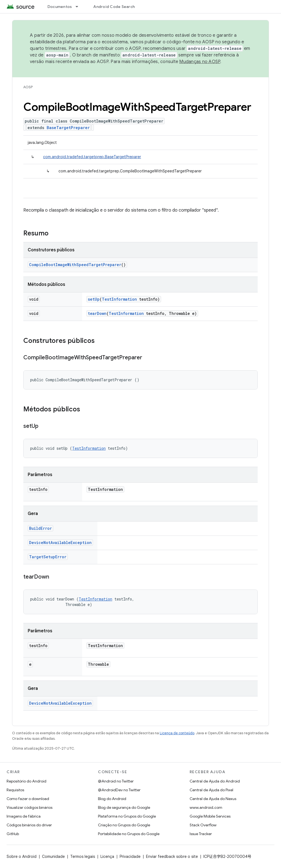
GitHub (13, 834)
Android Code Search (114, 7)
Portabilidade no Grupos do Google (129, 834)
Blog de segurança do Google (124, 807)
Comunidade (53, 856)
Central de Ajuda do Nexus (213, 799)
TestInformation (119, 299)
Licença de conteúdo (177, 733)
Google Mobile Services (210, 816)
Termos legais (83, 856)
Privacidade (130, 856)
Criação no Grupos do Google (124, 825)
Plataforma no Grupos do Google (127, 816)
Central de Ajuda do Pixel (211, 790)
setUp (94, 299)
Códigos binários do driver (29, 825)
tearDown (97, 313)
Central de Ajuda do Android (215, 781)
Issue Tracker (201, 834)
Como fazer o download (28, 799)
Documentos (60, 7)
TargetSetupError (48, 557)
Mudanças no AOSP (200, 62)
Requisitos (15, 790)
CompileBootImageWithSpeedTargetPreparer (75, 265)
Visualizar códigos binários (29, 807)
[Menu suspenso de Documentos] (79, 7)
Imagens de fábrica (24, 816)
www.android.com (206, 807)
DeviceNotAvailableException (60, 543)
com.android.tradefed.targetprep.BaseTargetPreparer (92, 157)
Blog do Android (112, 799)
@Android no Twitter (116, 781)
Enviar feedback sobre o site (172, 856)
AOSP (28, 87)
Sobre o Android (22, 856)
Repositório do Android (26, 781)
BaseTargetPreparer (68, 128)
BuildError (40, 528)
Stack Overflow (203, 825)
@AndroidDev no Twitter (119, 790)
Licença (107, 856)
